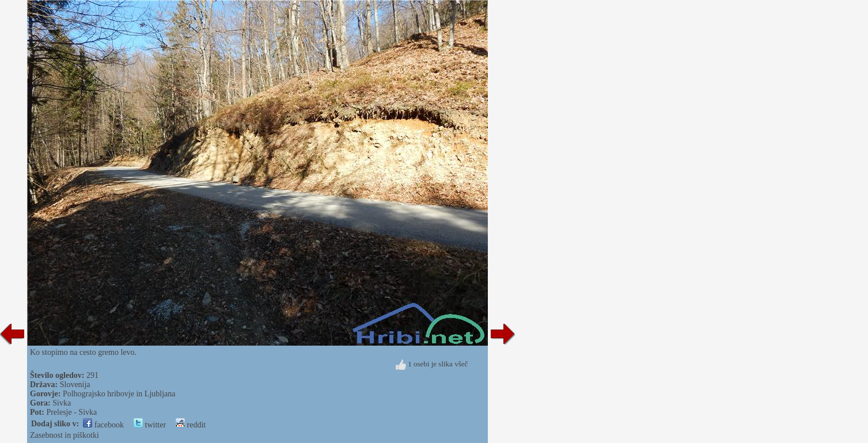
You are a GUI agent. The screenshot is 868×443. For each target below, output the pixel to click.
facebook (103, 425)
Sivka (62, 403)
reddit (191, 425)
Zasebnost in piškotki (65, 435)
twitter (150, 425)
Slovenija (75, 385)
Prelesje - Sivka (71, 412)
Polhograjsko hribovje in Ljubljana (119, 394)
